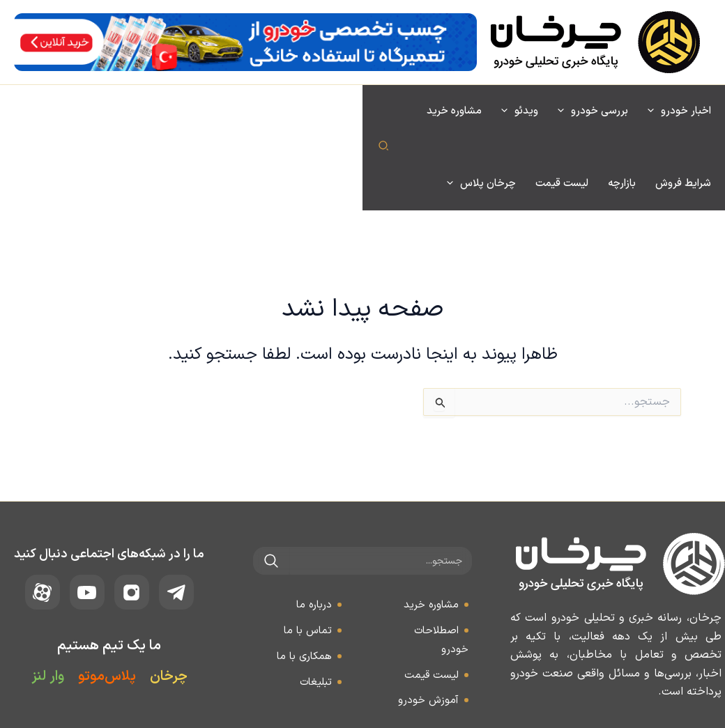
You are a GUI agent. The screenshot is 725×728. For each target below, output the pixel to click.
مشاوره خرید (431, 533)
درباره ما (314, 533)
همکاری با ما (304, 584)
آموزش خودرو (428, 628)
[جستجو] (271, 488)
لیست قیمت (432, 603)
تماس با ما (308, 558)
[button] (20, 113)
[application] (654, 111)
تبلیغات (316, 610)
